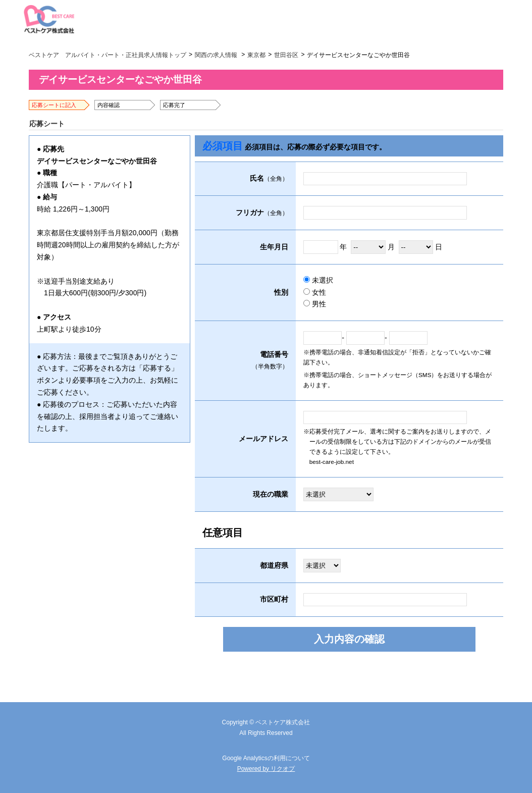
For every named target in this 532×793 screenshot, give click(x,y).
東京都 (256, 55)
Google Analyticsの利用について (266, 758)
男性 (315, 304)
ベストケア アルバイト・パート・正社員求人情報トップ (108, 55)
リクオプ (283, 769)
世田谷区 (286, 55)
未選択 (318, 280)
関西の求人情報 (216, 55)
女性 (315, 292)
